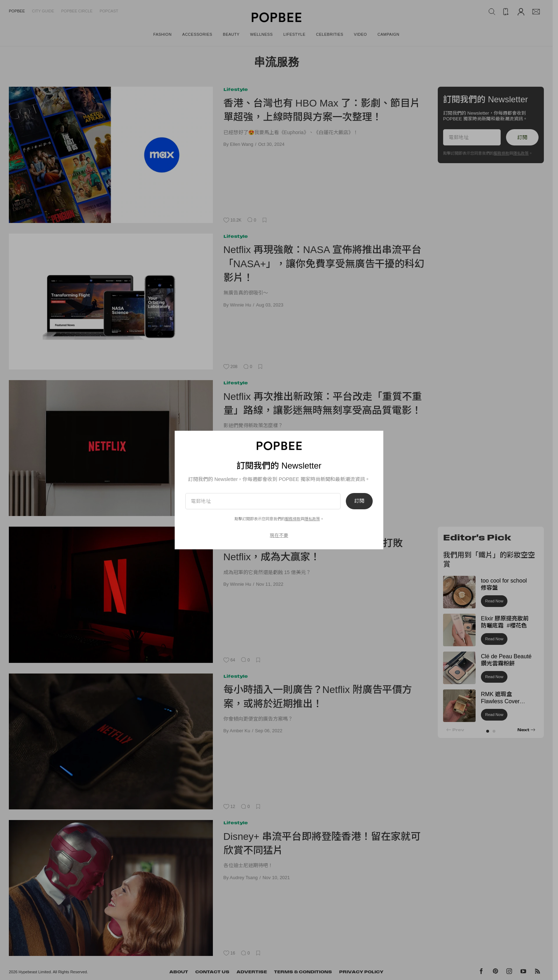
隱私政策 (312, 519)
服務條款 (293, 519)
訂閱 (359, 501)
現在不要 (279, 535)
